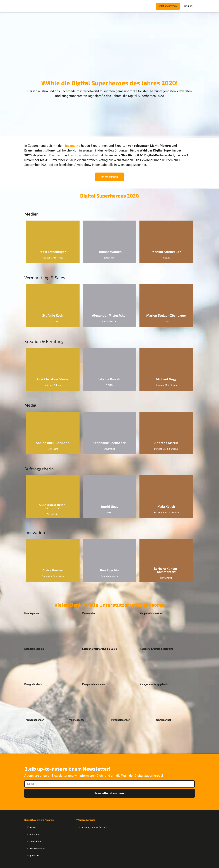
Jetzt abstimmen (168, 6)
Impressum (33, 856)
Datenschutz (34, 842)
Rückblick (188, 6)
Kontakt (32, 828)
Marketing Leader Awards (93, 828)
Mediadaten (34, 835)
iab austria (73, 146)
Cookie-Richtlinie (36, 849)
